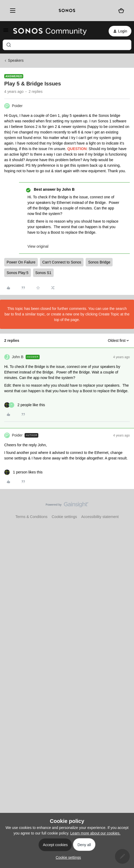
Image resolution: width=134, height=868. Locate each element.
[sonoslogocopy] (67, 11)
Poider (17, 106)
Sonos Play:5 (18, 273)
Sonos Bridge (99, 262)
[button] (6, 32)
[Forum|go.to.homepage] (50, 31)
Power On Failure (21, 262)
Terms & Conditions (31, 517)
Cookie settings (64, 517)
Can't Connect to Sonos (62, 262)
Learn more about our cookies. (95, 833)
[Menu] (11, 11)
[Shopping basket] (121, 11)
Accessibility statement (100, 517)
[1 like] (23, 472)
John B (18, 357)
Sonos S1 (43, 273)
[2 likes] (25, 405)
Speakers (16, 60)
